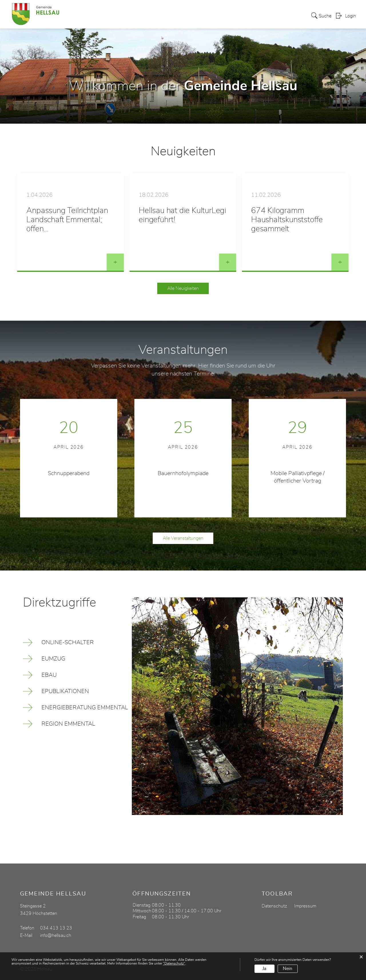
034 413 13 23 (56, 928)
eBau (49, 675)
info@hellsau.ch (56, 935)
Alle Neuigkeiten (183, 288)
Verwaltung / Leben (178, 15)
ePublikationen (65, 691)
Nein (288, 969)
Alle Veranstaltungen (183, 538)
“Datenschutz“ (174, 963)
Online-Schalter (68, 642)
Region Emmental (68, 724)
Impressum (305, 906)
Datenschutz (274, 906)
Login (351, 16)
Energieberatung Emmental (85, 708)
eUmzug (53, 659)
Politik (144, 15)
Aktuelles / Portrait (111, 15)
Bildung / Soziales (225, 15)
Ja (264, 969)
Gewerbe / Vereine (271, 15)
